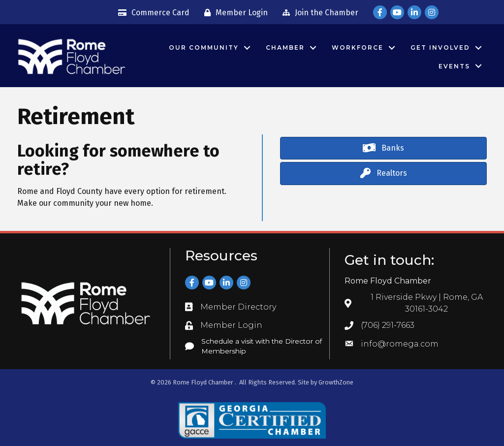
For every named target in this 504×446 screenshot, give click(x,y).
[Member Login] (234, 13)
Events (454, 66)
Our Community (204, 48)
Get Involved (440, 48)
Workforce (358, 48)
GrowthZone (336, 382)
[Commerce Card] (151, 13)
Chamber (285, 48)
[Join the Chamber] (318, 13)
